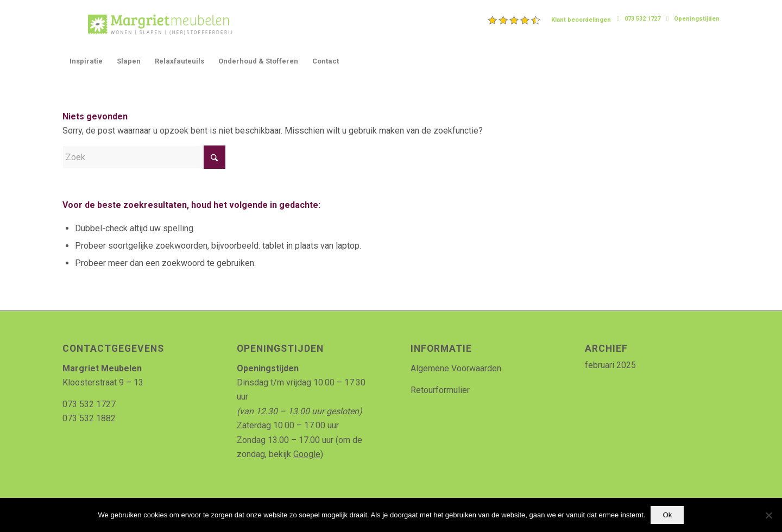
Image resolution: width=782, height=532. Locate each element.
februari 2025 (610, 365)
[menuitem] (550, 20)
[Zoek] (144, 157)
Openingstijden (697, 19)
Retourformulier (440, 390)
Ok (667, 515)
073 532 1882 (89, 418)
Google (307, 454)
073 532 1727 (642, 19)
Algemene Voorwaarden (456, 368)
